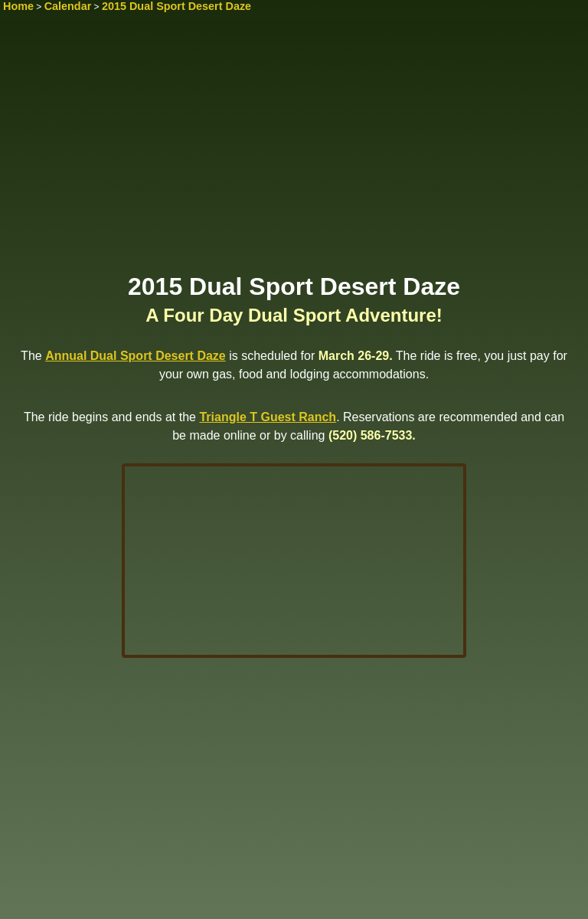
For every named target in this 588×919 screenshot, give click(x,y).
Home (18, 6)
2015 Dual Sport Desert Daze (176, 6)
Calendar (68, 6)
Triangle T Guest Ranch (268, 417)
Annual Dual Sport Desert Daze (136, 356)
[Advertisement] (294, 151)
